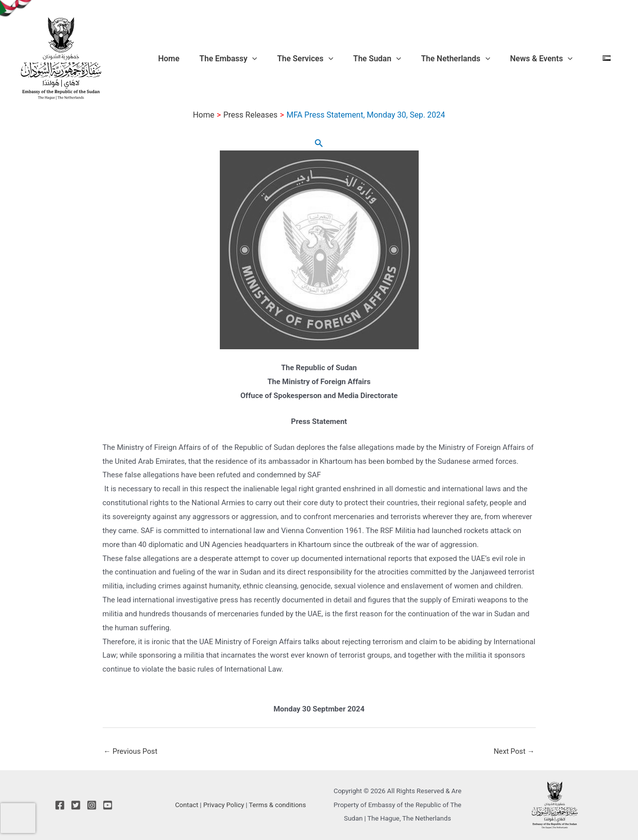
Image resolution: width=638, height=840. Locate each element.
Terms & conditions (277, 805)
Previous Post (131, 751)
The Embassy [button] (269, 59)
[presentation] (18, 818)
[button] (293, 59)
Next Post (513, 751)
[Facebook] (60, 805)
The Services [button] (338, 59)
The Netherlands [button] (473, 59)
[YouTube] (108, 805)
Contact (187, 805)
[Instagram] (92, 805)
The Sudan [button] (402, 59)
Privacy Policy (224, 805)
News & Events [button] (550, 59)
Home (218, 59)
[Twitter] (76, 805)
